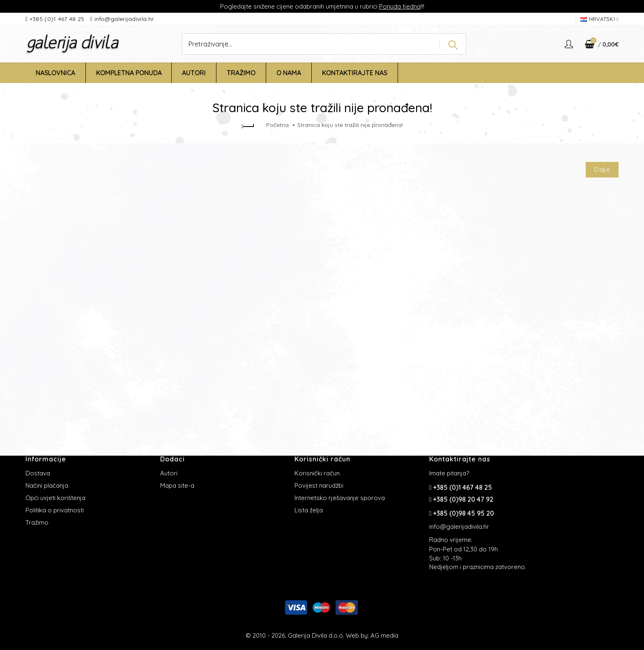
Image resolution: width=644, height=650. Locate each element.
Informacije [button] (46, 459)
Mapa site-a (177, 485)
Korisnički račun (317, 473)
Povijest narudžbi (319, 485)
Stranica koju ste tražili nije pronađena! (350, 125)
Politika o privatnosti (55, 510)
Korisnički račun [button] (322, 459)
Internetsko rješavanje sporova (340, 498)
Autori (169, 473)
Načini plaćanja (47, 485)
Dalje (602, 169)
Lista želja (309, 510)
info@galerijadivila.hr (124, 19)
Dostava (38, 473)
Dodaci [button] (172, 459)
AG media (384, 635)
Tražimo (37, 522)
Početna (277, 125)
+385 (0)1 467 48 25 (58, 19)
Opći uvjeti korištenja (55, 498)
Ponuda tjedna (400, 6)
